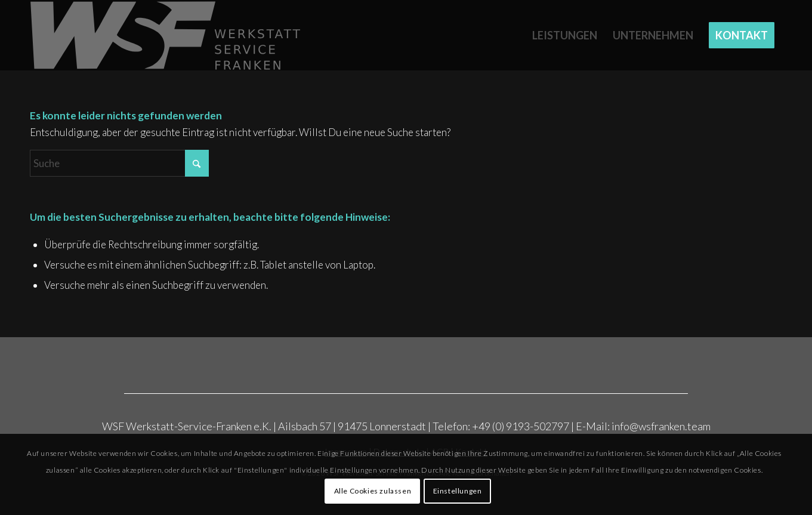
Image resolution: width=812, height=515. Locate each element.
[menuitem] (565, 35)
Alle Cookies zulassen (373, 491)
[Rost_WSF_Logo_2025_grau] (166, 35)
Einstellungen (458, 491)
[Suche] (119, 163)
